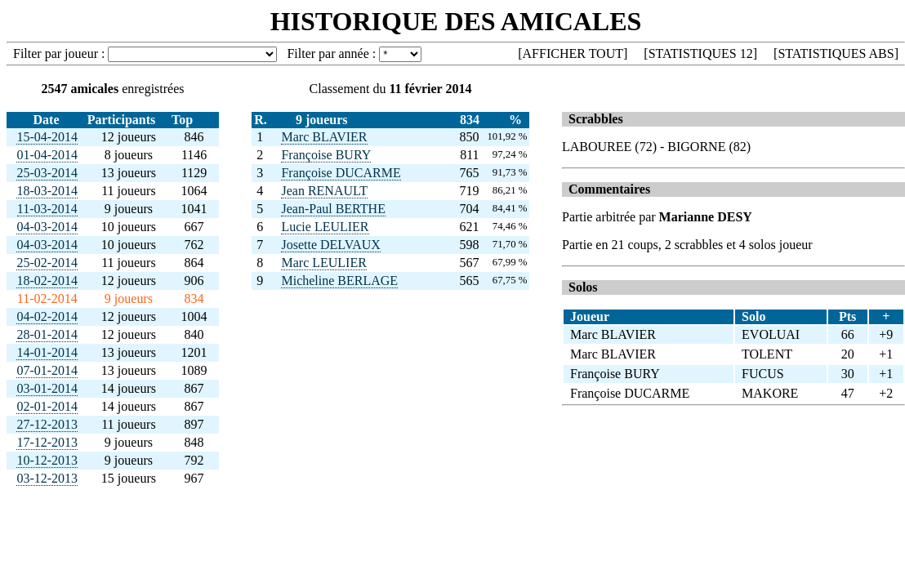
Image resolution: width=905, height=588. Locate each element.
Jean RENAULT (324, 191)
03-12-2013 (47, 478)
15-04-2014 (47, 137)
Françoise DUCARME (341, 173)
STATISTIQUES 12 (701, 53)
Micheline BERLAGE (339, 281)
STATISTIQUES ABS (836, 53)
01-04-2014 (47, 155)
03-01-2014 (47, 388)
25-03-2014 (47, 173)
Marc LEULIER (323, 263)
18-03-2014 (47, 191)
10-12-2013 (47, 460)
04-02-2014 (47, 316)
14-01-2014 (47, 352)
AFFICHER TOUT (573, 53)
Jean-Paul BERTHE (333, 209)
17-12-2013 (47, 442)
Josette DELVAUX (330, 245)
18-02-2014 (47, 281)
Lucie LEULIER (325, 227)
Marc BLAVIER (324, 137)
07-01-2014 (47, 370)
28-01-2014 (47, 334)
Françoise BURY (326, 155)
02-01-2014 (47, 406)
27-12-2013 (47, 424)
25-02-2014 (47, 263)
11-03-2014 (47, 209)
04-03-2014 (47, 227)
